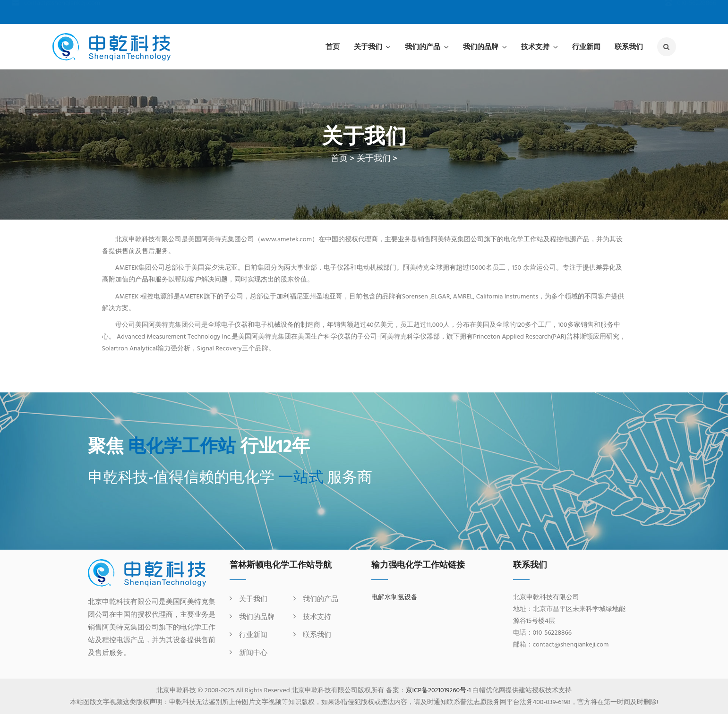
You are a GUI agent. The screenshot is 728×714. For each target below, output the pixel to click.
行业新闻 (586, 47)
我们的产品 (423, 47)
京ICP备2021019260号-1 (438, 691)
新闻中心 (253, 653)
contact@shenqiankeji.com (56, 13)
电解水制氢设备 (394, 598)
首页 (333, 47)
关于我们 (368, 47)
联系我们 (629, 47)
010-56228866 (690, 13)
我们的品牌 (481, 47)
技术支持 (535, 47)
